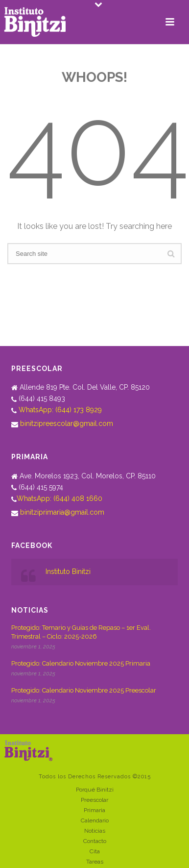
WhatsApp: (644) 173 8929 (60, 410)
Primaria (94, 810)
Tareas (95, 862)
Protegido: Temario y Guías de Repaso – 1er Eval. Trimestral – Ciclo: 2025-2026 (81, 632)
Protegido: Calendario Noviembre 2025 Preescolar (84, 690)
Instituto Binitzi (68, 571)
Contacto (95, 841)
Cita (95, 851)
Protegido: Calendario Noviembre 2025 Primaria (81, 663)
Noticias (95, 831)
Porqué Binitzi (95, 790)
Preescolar (94, 800)
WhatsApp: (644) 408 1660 (59, 498)
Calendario (95, 820)
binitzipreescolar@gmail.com (67, 423)
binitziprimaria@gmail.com (62, 512)
